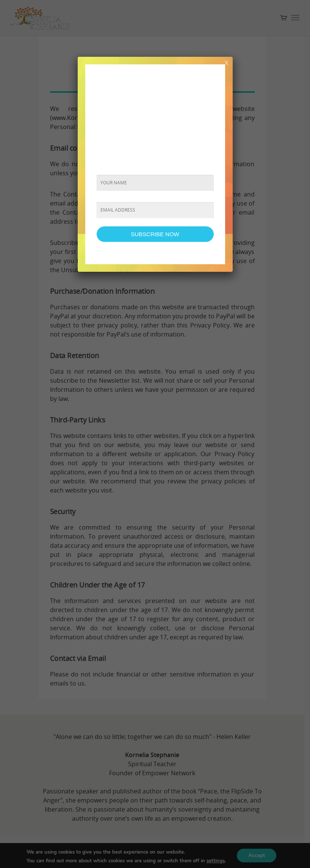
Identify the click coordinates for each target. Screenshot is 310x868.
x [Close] (226, 62)
